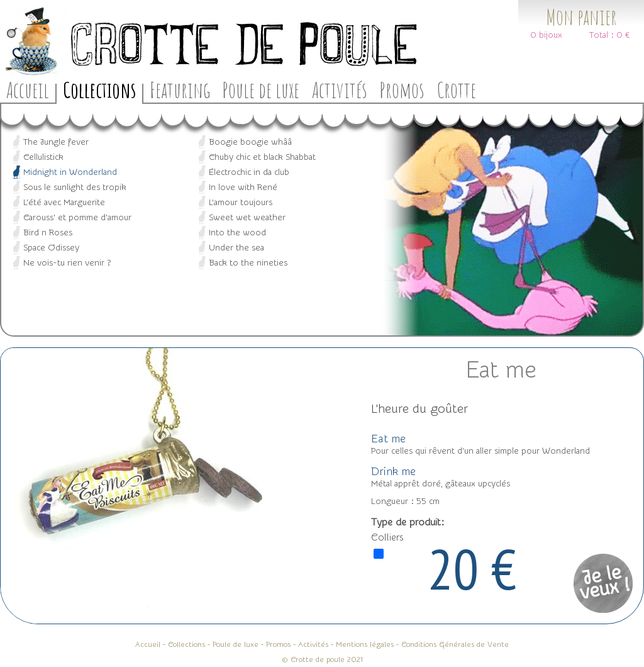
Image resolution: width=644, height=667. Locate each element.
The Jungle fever (56, 142)
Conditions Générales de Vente (455, 644)
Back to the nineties (248, 263)
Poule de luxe (261, 90)
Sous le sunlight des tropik (75, 188)
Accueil (28, 90)
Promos (402, 90)
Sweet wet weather (247, 218)
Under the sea (236, 248)
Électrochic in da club (249, 172)
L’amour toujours (241, 203)
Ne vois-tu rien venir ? (67, 263)
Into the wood (237, 233)
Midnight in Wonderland (70, 172)
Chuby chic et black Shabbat (262, 157)
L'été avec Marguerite (64, 203)
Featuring (180, 90)
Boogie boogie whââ (250, 142)
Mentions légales (365, 644)
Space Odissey (51, 248)
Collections (99, 90)
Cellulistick (43, 157)
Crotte (457, 90)
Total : (602, 35)
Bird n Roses (48, 233)
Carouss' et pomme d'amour (77, 218)
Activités (340, 90)
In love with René (243, 188)
